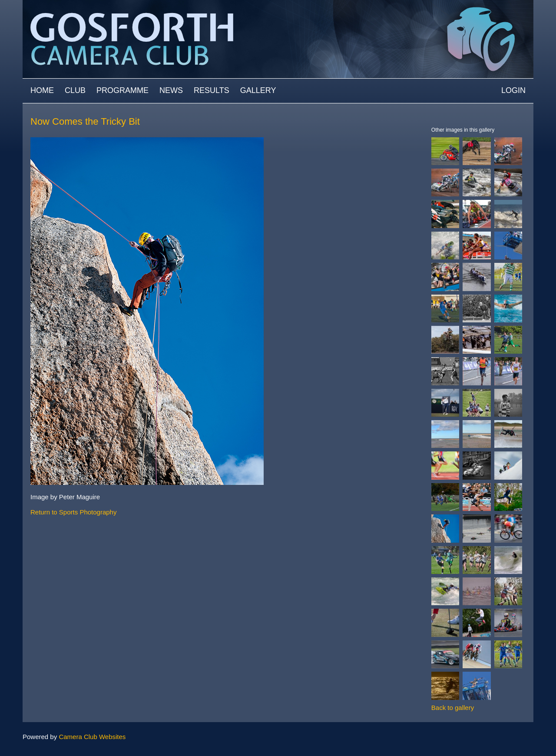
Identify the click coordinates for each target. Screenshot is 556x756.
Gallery (258, 90)
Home (42, 90)
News (171, 90)
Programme (122, 90)
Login (513, 90)
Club (75, 90)
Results (212, 90)
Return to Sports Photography (73, 512)
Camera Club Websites (92, 737)
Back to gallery (453, 708)
